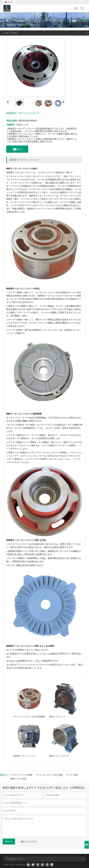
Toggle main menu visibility (76, 7)
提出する (9, 841)
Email (17, 149)
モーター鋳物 (72, 775)
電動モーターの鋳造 (19, 779)
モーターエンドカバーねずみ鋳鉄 (49, 775)
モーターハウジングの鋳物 (21, 775)
